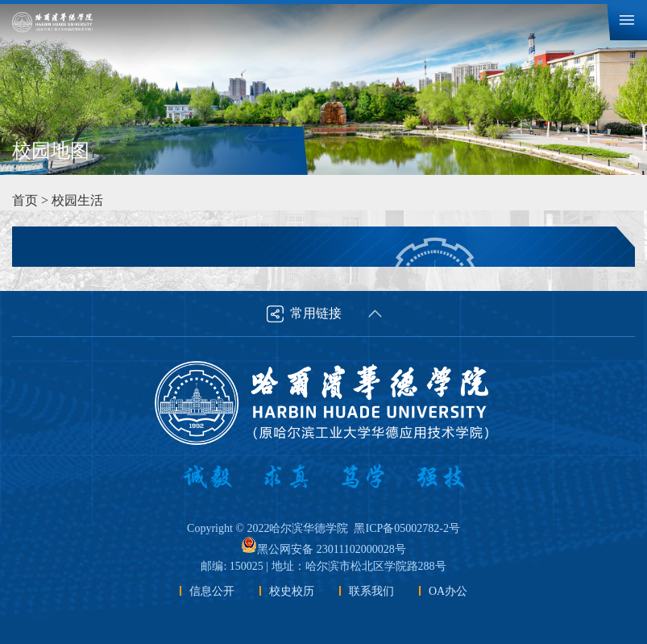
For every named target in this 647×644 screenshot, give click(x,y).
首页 (25, 200)
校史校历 (292, 591)
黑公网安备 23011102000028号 (323, 549)
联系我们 (371, 591)
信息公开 (212, 591)
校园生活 (77, 200)
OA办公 (448, 591)
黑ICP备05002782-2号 (406, 528)
